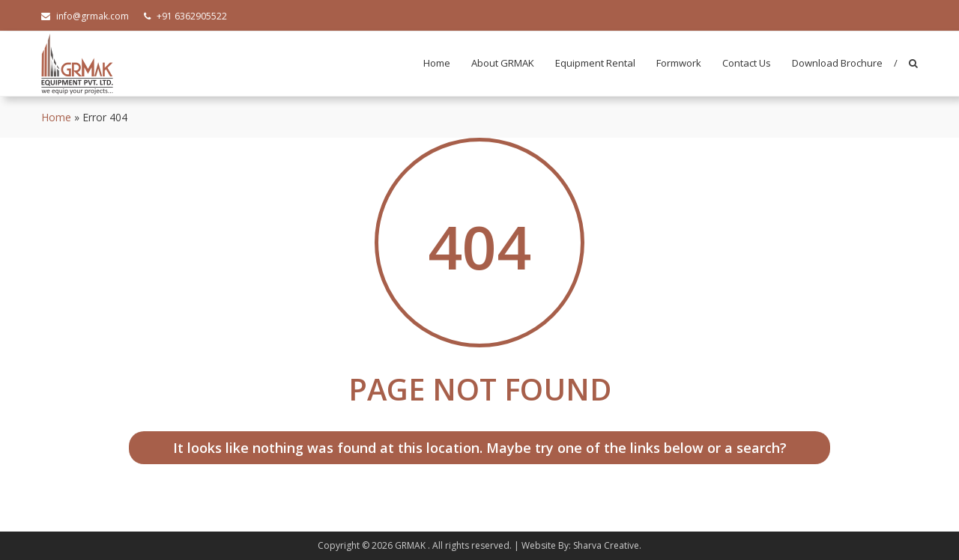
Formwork (679, 63)
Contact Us (747, 63)
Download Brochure (837, 63)
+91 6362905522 (185, 16)
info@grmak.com (85, 16)
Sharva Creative (606, 545)
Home (437, 63)
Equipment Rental (595, 63)
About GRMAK (503, 63)
